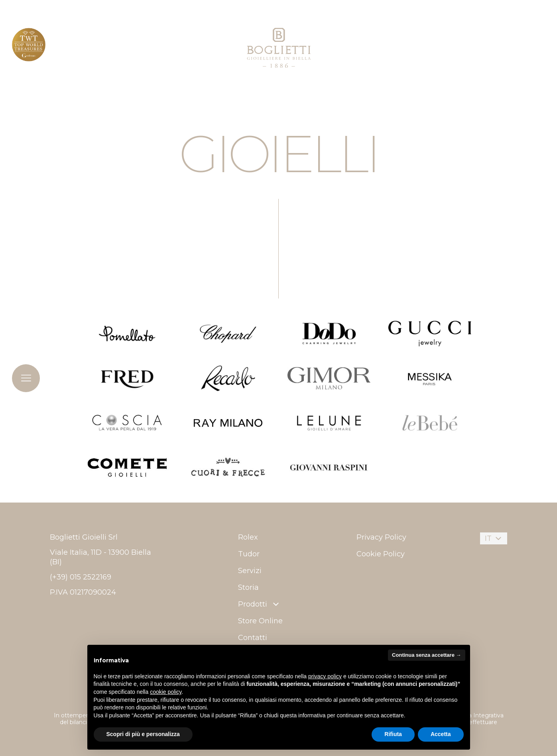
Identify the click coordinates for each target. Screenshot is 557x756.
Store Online (260, 621)
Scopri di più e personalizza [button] (143, 734)
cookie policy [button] (166, 692)
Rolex (248, 537)
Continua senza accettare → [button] (426, 655)
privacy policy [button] (325, 676)
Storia (248, 587)
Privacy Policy (381, 537)
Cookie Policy (381, 554)
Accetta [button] (441, 734)
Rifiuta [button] (393, 734)
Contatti (253, 638)
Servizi (250, 571)
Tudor (249, 554)
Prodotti (259, 604)
